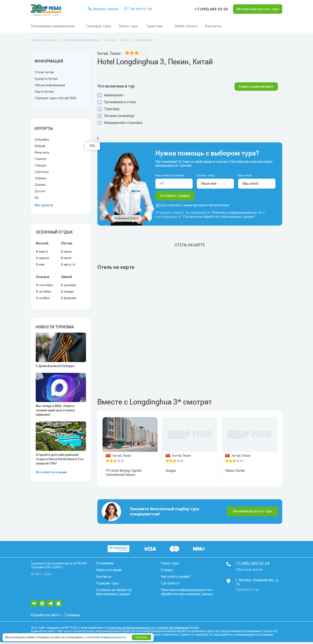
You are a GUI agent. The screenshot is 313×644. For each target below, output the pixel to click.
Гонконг (41, 159)
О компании (105, 565)
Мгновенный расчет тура (252, 513)
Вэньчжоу (42, 152)
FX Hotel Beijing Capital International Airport (124, 475)
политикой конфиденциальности (106, 637)
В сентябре (44, 285)
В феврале (69, 298)
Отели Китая (44, 72)
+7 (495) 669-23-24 (206, 9)
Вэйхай (40, 146)
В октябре (44, 292)
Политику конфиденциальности (236, 215)
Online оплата (186, 26)
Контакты (213, 26)
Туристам (154, 26)
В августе (68, 264)
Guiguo (171, 473)
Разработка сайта (45, 617)
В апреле (43, 258)
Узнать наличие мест (256, 87)
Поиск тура (128, 26)
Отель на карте (190, 247)
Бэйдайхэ (42, 140)
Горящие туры (99, 26)
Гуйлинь (41, 178)
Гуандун (41, 165)
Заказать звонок (103, 9)
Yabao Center (235, 473)
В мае (40, 264)
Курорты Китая (46, 79)
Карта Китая (44, 92)
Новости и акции (109, 572)
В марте (42, 252)
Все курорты (44, 205)
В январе (68, 292)
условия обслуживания (173, 630)
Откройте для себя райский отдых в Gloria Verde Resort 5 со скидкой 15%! (60, 459)
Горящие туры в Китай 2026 (55, 98)
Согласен (141, 637)
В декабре (69, 285)
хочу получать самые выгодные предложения (193, 207)
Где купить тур (138, 9)
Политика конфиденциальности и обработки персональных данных (187, 594)
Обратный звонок (249, 572)
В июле (66, 258)
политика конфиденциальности (131, 630)
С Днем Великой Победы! (55, 366)
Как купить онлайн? (176, 579)
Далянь (40, 185)
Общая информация (50, 85)
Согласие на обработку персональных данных (219, 219)
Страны (167, 572)
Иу (37, 198)
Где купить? (170, 585)
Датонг (40, 191)
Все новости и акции (51, 472)
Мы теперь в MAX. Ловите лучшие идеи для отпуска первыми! (55, 410)
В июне (66, 252)
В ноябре (43, 298)
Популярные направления (52, 26)
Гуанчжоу (42, 172)
